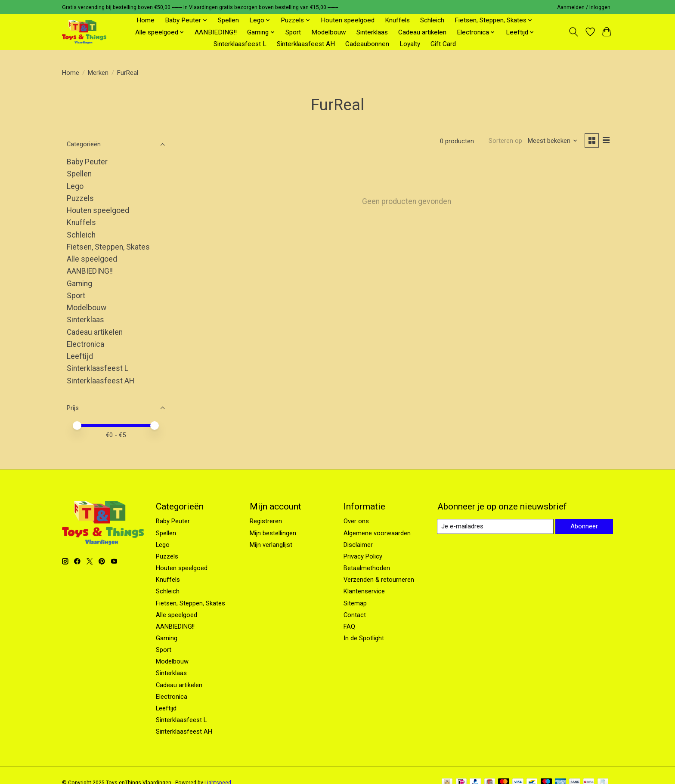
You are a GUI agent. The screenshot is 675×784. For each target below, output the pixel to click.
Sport (293, 32)
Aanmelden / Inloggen (584, 7)
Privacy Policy (363, 556)
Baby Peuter (87, 162)
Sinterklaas (372, 32)
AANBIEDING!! (216, 32)
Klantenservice (364, 591)
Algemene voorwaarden (377, 533)
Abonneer (583, 526)
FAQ (349, 627)
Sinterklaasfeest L (240, 44)
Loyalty (410, 44)
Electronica (85, 344)
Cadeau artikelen (422, 32)
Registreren (266, 521)
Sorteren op (504, 141)
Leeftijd (80, 356)
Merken (98, 73)
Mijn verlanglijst (271, 545)
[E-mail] (495, 527)
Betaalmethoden (367, 568)
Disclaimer (358, 545)
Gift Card (443, 44)
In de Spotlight (364, 638)
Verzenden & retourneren (379, 580)
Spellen (228, 20)
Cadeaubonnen (367, 44)
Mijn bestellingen (273, 533)
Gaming (79, 284)
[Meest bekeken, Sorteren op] (551, 141)
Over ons (356, 521)
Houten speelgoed (348, 20)
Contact (355, 615)
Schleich (432, 20)
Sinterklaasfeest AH (306, 44)
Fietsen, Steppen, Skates (108, 247)
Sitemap (355, 603)
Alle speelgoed (92, 259)
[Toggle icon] (574, 32)
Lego (75, 186)
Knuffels (397, 20)
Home (146, 20)
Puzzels (80, 198)
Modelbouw (329, 32)
